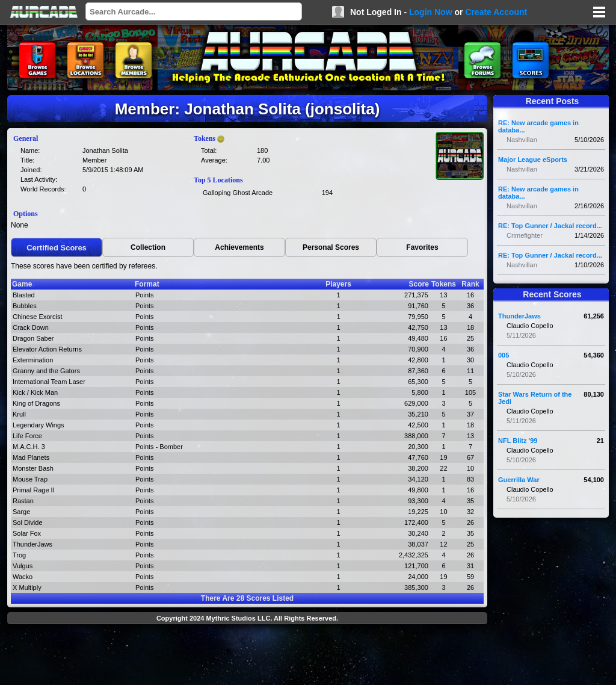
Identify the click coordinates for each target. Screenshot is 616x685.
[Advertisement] (247, 656)
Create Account (496, 12)
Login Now (431, 12)
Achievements (239, 247)
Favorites (422, 247)
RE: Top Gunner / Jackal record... (550, 226)
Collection (148, 247)
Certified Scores (57, 248)
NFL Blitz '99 (518, 441)
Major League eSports (533, 160)
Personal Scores (331, 247)
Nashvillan (522, 140)
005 (504, 355)
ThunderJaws (519, 316)
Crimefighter (525, 235)
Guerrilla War (519, 480)
